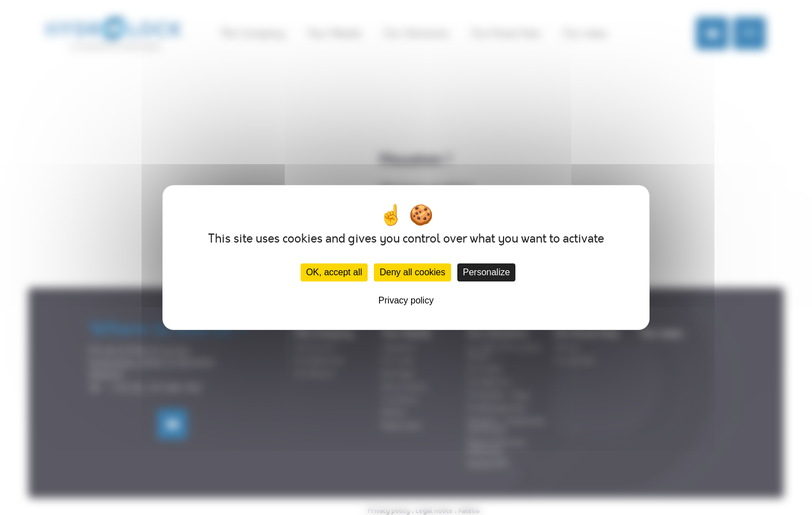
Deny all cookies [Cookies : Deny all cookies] (412, 272)
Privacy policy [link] (406, 300)
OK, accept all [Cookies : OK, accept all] (334, 272)
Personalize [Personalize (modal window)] (487, 272)
